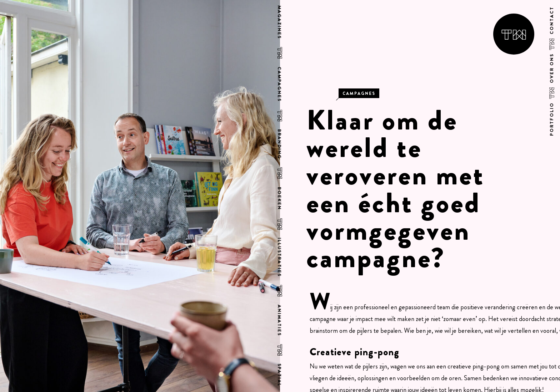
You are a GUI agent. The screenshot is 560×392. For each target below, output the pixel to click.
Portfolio (552, 118)
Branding (279, 144)
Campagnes (279, 84)
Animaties (279, 321)
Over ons (552, 68)
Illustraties (279, 257)
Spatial (279, 375)
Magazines (279, 22)
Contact (552, 20)
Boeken (279, 198)
